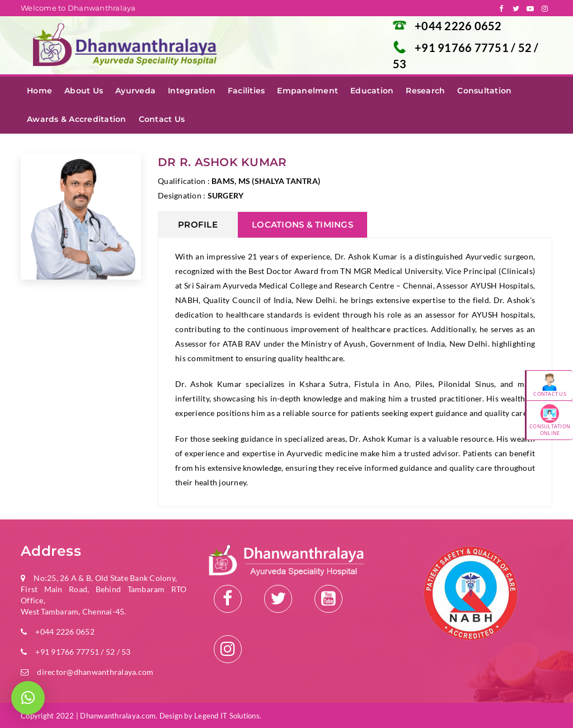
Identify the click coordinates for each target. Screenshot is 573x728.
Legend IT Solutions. (228, 716)
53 (400, 64)
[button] (28, 698)
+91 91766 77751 (463, 48)
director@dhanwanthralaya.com (95, 672)
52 (526, 48)
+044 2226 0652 (458, 26)
